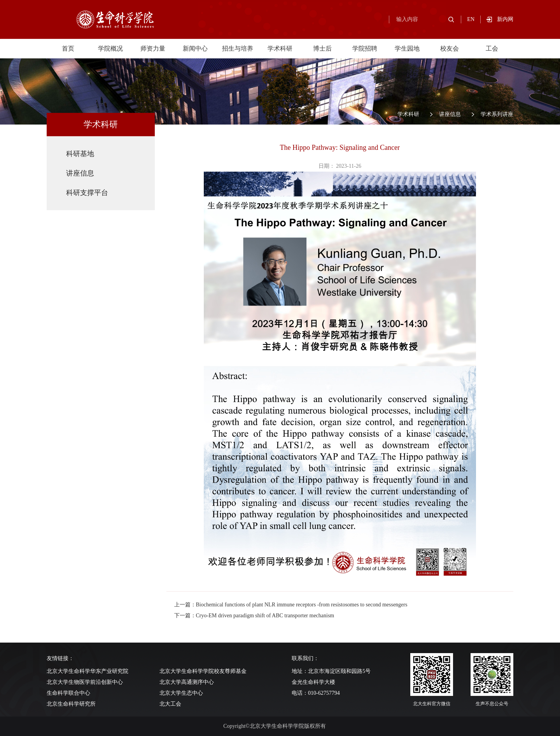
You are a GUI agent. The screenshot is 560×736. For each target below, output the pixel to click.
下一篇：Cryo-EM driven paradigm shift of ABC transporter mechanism (254, 616)
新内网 (505, 19)
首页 (68, 48)
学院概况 (110, 48)
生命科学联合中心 (68, 693)
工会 (492, 48)
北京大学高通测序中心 (187, 682)
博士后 (322, 48)
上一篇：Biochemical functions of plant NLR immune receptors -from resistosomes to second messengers (291, 605)
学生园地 (407, 48)
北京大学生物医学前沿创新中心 (85, 682)
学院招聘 (365, 48)
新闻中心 (195, 48)
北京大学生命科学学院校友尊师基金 (203, 671)
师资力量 (153, 48)
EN (471, 19)
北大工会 (170, 704)
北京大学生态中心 (181, 693)
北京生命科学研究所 (71, 704)
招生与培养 (238, 48)
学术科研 (280, 48)
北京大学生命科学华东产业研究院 (87, 671)
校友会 (450, 48)
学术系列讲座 (497, 114)
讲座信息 (450, 114)
